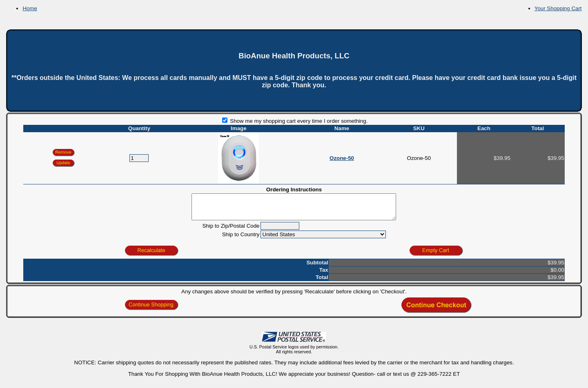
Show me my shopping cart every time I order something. (295, 121)
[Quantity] (139, 158)
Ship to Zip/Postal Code (231, 231)
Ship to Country (241, 239)
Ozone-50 (342, 158)
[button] (64, 163)
